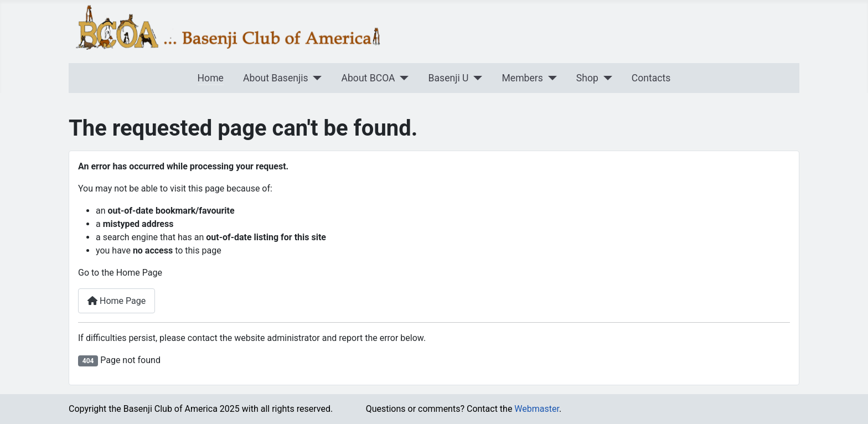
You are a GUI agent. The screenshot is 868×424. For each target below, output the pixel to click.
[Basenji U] (475, 78)
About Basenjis (275, 78)
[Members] (550, 78)
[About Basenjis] (315, 78)
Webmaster (537, 409)
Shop (587, 78)
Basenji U (449, 78)
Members (522, 78)
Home (211, 78)
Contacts (651, 78)
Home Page (117, 301)
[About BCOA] (402, 78)
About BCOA (368, 78)
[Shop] (605, 78)
